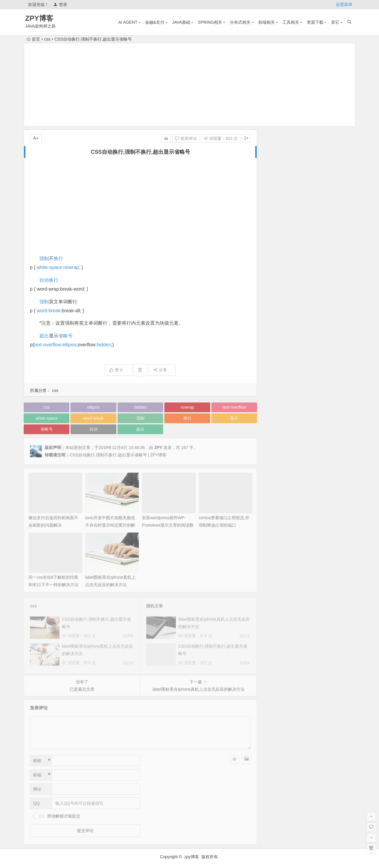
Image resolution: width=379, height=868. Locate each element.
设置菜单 (344, 4)
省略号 (65, 336)
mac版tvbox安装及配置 (319, 206)
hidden (104, 345)
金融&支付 (155, 22)
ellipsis (69, 345)
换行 (58, 258)
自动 (44, 280)
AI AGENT (128, 22)
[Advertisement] (189, 85)
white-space (49, 267)
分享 (160, 370)
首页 (33, 39)
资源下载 (315, 22)
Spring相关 (210, 22)
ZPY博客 (39, 18)
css (47, 39)
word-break (49, 311)
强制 (44, 258)
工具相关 (291, 22)
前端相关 (266, 22)
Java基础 (181, 22)
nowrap (71, 267)
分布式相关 (240, 22)
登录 (60, 4)
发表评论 (186, 138)
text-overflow (48, 345)
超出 (44, 336)
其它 (335, 22)
